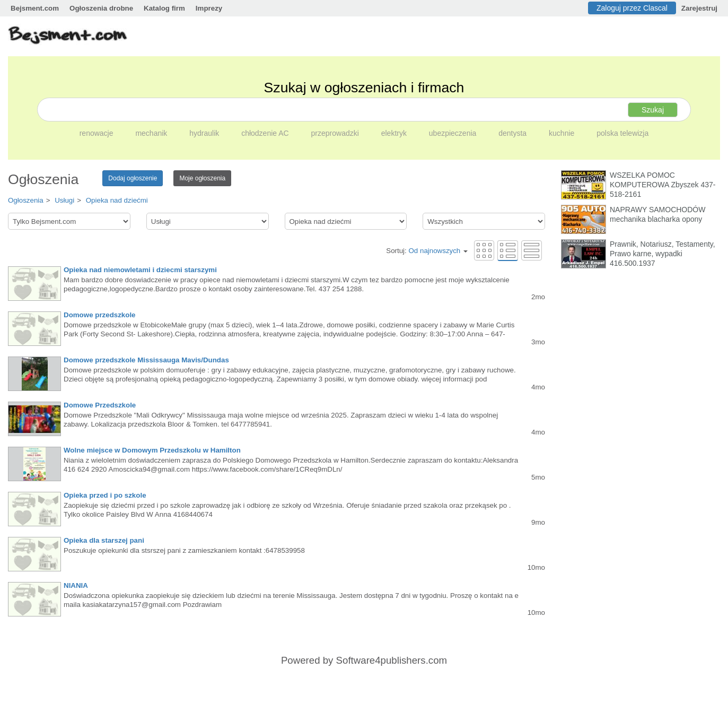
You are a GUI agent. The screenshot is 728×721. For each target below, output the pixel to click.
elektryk (395, 133)
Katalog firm (164, 8)
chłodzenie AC (266, 133)
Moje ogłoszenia (202, 178)
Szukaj (653, 110)
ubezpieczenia (454, 133)
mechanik (152, 133)
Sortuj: (427, 251)
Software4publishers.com (392, 660)
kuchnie (563, 133)
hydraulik (205, 133)
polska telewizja (622, 133)
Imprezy (209, 8)
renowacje (98, 133)
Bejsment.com (35, 8)
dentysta (514, 133)
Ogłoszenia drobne (101, 8)
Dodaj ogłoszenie (133, 178)
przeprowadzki (336, 133)
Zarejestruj (699, 8)
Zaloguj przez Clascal (632, 8)
